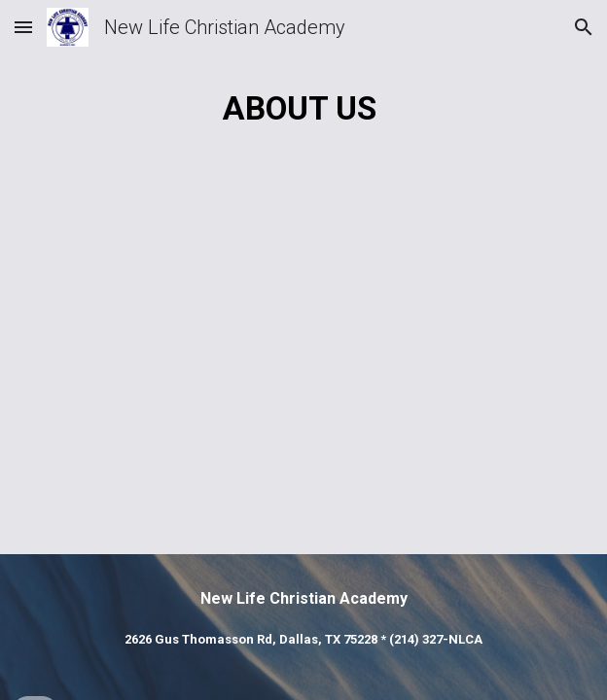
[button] (23, 27)
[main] (303, 108)
